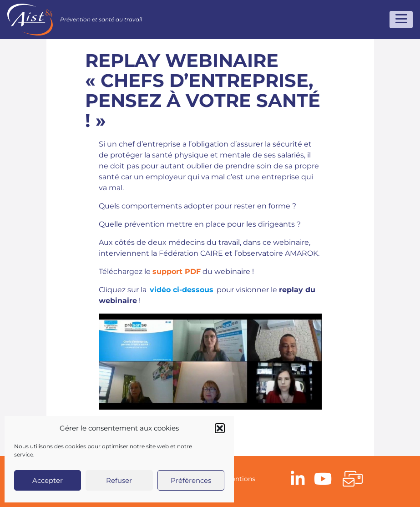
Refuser (119, 480)
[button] (220, 428)
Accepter (48, 480)
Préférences (191, 480)
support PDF (177, 271)
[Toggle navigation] (401, 20)
